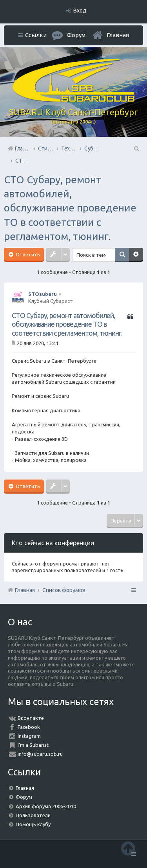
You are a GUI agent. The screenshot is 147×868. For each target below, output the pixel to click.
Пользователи (33, 815)
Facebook (29, 727)
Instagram (29, 736)
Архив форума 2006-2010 (46, 806)
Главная (118, 35)
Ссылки (36, 35)
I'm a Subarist (33, 745)
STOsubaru (43, 294)
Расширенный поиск (136, 255)
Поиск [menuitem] (136, 149)
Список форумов (64, 590)
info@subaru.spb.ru (40, 754)
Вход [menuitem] (80, 11)
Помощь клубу (33, 824)
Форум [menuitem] (76, 35)
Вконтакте (31, 718)
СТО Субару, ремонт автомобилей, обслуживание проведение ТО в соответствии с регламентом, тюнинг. (70, 208)
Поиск (122, 255)
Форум (24, 797)
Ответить (27, 254)
